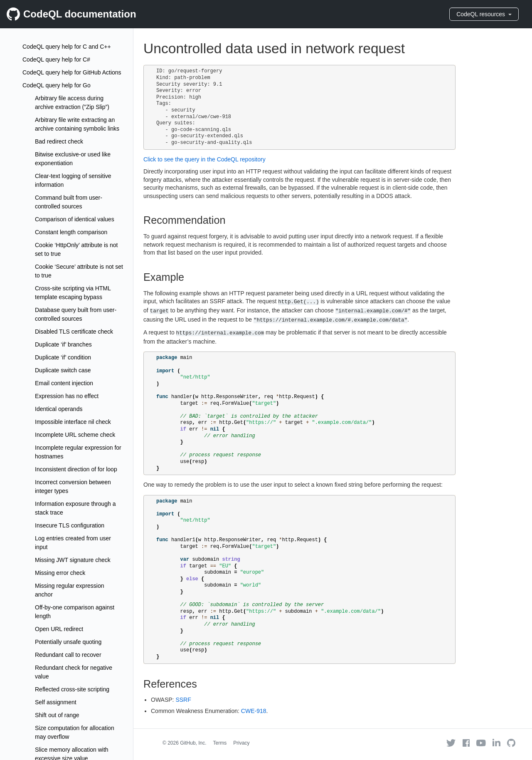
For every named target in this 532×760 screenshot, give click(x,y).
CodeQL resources (484, 14)
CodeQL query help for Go (57, 85)
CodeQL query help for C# (56, 59)
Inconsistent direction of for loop (76, 469)
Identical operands (59, 409)
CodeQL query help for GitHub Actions (72, 72)
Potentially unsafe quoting (68, 642)
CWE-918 (254, 711)
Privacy (241, 743)
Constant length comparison (71, 232)
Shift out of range (57, 715)
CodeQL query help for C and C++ (67, 47)
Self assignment (56, 702)
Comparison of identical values (75, 219)
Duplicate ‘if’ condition (63, 357)
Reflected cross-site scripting (72, 689)
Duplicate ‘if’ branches (63, 344)
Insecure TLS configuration (70, 525)
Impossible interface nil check (73, 422)
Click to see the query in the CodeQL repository (204, 159)
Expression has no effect (67, 396)
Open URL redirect (59, 629)
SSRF (183, 700)
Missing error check (60, 573)
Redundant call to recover (68, 655)
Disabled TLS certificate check (74, 332)
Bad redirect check (59, 141)
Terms (220, 743)
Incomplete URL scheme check (75, 435)
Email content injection (64, 383)
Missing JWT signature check (73, 560)
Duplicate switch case (63, 370)
